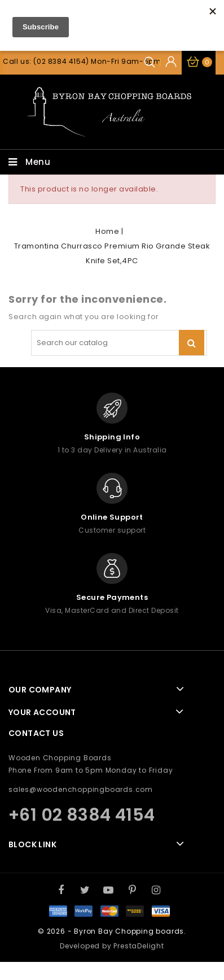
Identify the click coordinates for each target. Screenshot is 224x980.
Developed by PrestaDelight (112, 946)
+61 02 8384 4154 (82, 815)
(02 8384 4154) (61, 61)
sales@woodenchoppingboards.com (81, 789)
